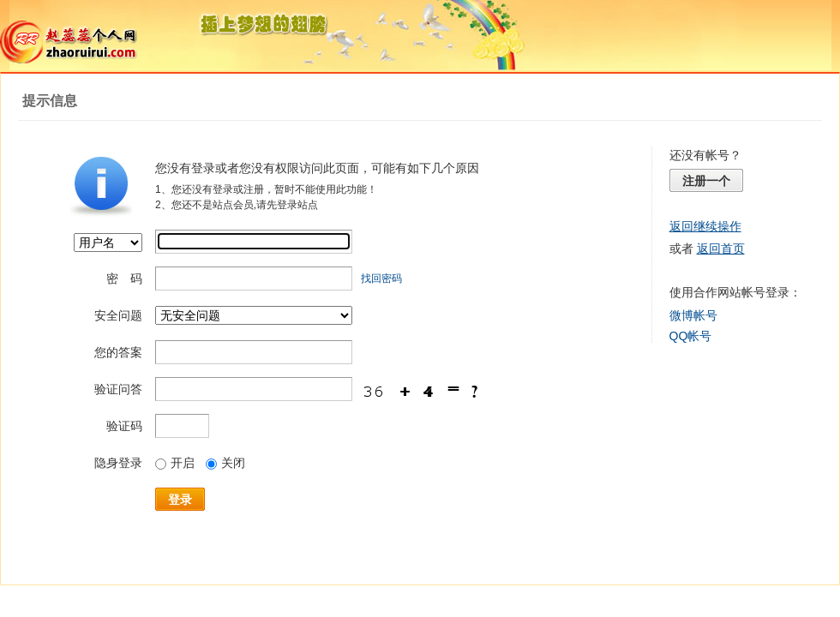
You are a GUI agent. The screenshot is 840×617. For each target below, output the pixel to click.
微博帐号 (693, 315)
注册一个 (706, 181)
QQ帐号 (691, 336)
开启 (175, 463)
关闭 (225, 463)
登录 (180, 500)
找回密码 (381, 279)
